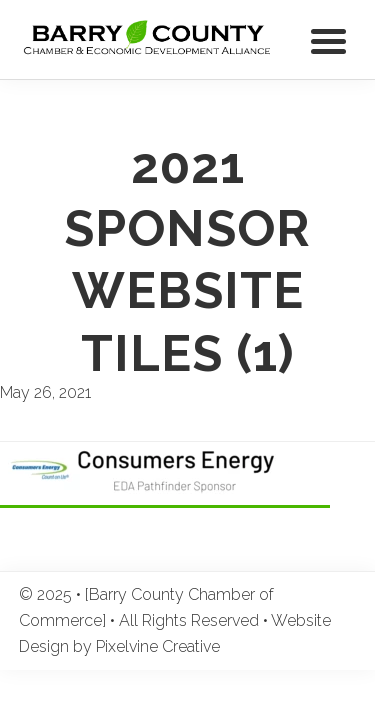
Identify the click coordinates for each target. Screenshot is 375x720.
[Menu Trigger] (328, 39)
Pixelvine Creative (158, 646)
